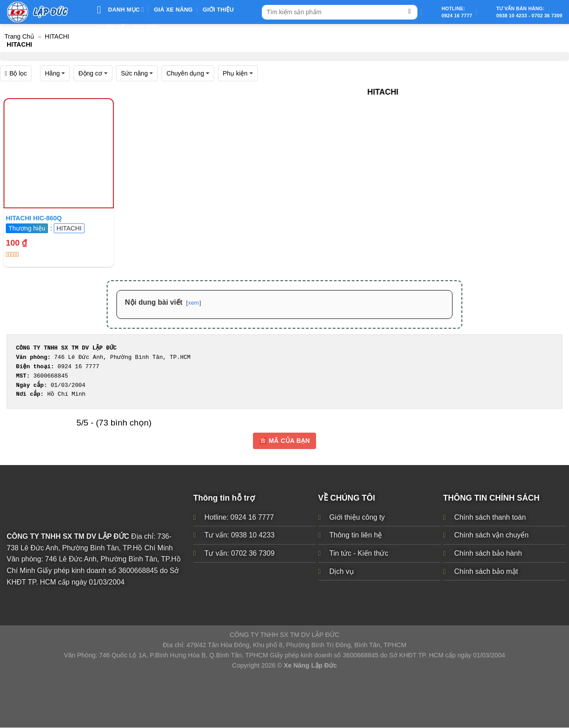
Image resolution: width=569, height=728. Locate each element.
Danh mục (120, 10)
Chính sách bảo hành (488, 553)
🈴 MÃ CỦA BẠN (284, 441)
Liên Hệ (113, 27)
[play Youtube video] (59, 153)
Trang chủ (19, 36)
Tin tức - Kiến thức (359, 553)
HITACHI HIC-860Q (34, 218)
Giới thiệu (218, 10)
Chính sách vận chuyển (491, 535)
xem (193, 303)
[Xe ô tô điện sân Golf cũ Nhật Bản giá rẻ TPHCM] (59, 153)
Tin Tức (146, 27)
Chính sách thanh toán (490, 517)
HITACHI (57, 36)
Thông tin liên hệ (356, 535)
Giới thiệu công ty (357, 517)
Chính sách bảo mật (486, 571)
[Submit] (410, 12)
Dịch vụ (342, 571)
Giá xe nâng (173, 10)
